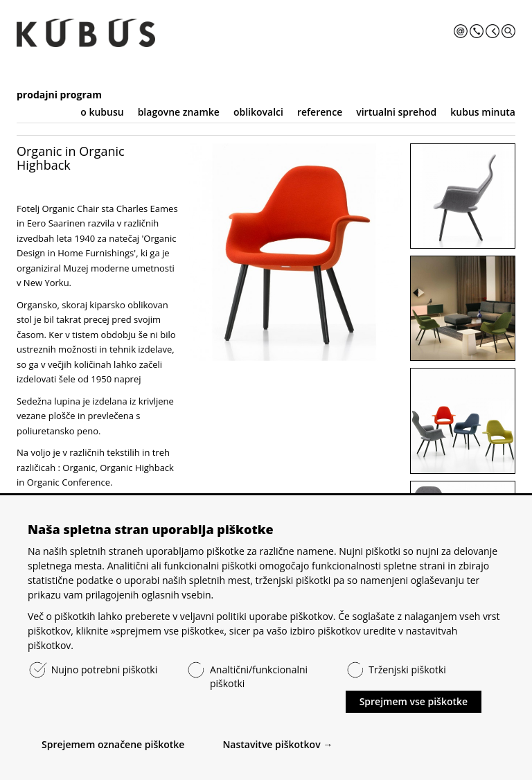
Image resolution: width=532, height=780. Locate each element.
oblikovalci (258, 112)
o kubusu (102, 112)
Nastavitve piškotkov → (277, 744)
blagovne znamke (179, 112)
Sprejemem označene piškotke (113, 744)
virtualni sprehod (396, 112)
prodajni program (59, 95)
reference (320, 112)
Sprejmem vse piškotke (414, 701)
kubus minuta (483, 112)
